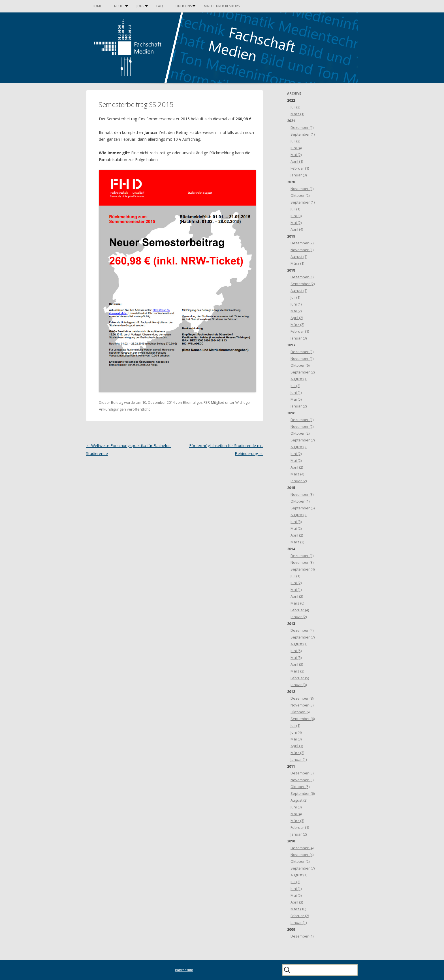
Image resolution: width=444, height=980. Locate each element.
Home (97, 6)
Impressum (184, 970)
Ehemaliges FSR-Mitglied (204, 402)
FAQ (160, 6)
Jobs (140, 6)
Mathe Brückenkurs (222, 6)
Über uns (184, 6)
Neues (119, 6)
